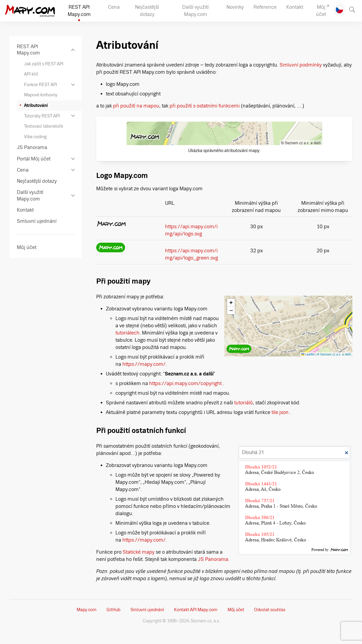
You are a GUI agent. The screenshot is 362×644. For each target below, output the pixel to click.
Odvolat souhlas (270, 610)
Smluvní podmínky (301, 65)
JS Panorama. (214, 559)
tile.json (280, 412)
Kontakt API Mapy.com (196, 610)
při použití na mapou (136, 106)
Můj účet (236, 610)
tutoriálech (127, 333)
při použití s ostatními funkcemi (205, 106)
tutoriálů (244, 403)
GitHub (113, 610)
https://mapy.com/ (144, 364)
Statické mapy (139, 552)
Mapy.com (87, 610)
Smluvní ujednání (147, 610)
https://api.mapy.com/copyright (185, 383)
